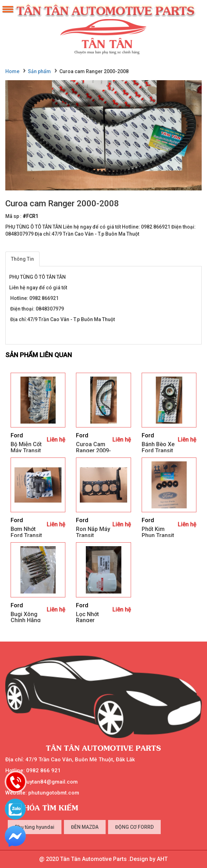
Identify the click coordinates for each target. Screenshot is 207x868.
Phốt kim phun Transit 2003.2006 (158, 535)
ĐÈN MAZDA (85, 827)
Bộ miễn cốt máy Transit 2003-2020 (26, 450)
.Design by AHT (147, 859)
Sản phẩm (39, 71)
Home (12, 71)
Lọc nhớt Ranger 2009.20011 (91, 620)
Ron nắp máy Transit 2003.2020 (93, 535)
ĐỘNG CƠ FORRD (134, 827)
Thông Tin (22, 259)
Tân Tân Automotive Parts (103, 748)
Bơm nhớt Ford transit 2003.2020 (26, 535)
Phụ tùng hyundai (35, 827)
